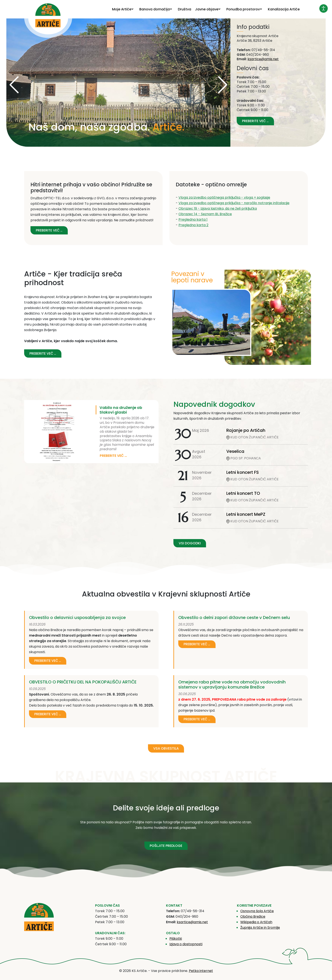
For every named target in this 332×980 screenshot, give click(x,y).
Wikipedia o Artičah (256, 922)
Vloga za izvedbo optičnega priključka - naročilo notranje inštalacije (234, 203)
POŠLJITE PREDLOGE (166, 846)
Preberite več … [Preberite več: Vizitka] (255, 121)
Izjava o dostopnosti (186, 944)
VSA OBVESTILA (166, 748)
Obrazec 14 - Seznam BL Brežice (205, 214)
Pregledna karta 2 (193, 225)
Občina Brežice (253, 917)
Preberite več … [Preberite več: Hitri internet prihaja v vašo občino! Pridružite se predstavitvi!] (49, 230)
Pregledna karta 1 (193, 220)
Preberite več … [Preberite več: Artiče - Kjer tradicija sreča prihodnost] (43, 353)
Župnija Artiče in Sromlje (260, 928)
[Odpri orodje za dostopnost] (324, 8)
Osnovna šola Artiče (257, 911)
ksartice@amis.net (263, 59)
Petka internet (201, 971)
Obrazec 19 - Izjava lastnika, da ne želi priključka (218, 208)
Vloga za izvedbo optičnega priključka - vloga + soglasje (224, 197)
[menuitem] (124, 9)
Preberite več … (113, 456)
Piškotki (176, 939)
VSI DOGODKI (190, 543)
